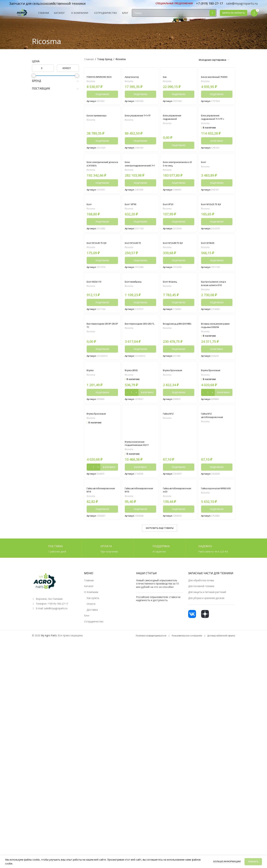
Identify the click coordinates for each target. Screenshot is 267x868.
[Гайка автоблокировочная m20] (179, 485)
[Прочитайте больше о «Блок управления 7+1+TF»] (140, 141)
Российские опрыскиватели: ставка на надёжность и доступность (158, 601)
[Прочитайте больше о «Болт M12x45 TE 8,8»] (102, 261)
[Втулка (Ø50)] (140, 367)
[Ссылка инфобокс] (174, 3)
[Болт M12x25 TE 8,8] (217, 200)
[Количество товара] (132, 394)
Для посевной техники (201, 588)
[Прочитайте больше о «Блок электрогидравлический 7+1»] (140, 184)
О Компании (91, 594)
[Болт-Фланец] (179, 278)
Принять (253, 862)
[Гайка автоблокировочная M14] (102, 485)
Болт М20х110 (95, 283)
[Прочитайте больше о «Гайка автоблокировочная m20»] (179, 511)
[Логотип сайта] (22, 16)
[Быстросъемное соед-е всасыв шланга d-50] (217, 278)
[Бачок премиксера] (102, 111)
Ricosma (91, 81)
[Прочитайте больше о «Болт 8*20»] (179, 222)
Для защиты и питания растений (207, 594)
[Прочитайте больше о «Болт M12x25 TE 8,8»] (217, 222)
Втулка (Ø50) (132, 372)
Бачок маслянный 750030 (216, 77)
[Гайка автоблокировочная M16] (140, 485)
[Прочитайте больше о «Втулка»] (102, 394)
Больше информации (227, 861)
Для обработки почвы (201, 582)
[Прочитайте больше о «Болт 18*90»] (140, 222)
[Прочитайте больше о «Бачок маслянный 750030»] (217, 94)
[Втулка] (102, 367)
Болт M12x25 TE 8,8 (213, 205)
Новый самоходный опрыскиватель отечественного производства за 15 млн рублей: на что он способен (157, 586)
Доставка (92, 612)
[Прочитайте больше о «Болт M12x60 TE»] (140, 261)
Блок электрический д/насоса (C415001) (100, 165)
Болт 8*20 (169, 205)
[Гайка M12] (179, 411)
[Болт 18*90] (140, 200)
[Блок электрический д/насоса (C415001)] (102, 158)
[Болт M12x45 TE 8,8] (102, 239)
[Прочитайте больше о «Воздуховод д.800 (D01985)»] (179, 351)
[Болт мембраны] (140, 278)
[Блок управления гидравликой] (179, 111)
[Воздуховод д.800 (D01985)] (179, 320)
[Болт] (217, 158)
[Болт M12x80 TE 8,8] (179, 239)
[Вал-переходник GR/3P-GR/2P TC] (102, 320)
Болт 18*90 (131, 205)
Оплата (91, 606)
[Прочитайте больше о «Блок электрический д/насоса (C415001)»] (102, 184)
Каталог (89, 588)
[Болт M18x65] (217, 239)
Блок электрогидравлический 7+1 (139, 166)
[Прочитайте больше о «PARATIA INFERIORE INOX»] (102, 94)
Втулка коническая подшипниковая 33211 (138, 445)
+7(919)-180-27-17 (58, 606)
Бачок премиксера (97, 116)
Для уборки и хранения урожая (206, 600)
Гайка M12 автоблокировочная (213, 417)
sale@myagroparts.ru (56, 610)
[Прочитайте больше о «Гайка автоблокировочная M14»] (102, 511)
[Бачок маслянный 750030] (217, 72)
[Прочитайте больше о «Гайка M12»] (179, 469)
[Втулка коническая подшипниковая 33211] (140, 425)
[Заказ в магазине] (214, 60)
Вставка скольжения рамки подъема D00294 (215, 327)
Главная (89, 59)
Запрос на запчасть (234, 16)
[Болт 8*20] (179, 200)
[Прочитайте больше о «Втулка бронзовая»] (179, 394)
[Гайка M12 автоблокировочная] (217, 411)
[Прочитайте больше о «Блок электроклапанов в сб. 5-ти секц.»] (179, 184)
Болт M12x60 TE (134, 244)
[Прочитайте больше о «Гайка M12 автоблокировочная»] (217, 469)
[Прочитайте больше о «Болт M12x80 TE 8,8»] (179, 261)
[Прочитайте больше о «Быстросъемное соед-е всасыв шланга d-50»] (217, 304)
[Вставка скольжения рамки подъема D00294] (217, 320)
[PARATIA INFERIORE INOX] (102, 72)
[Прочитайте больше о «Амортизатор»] (140, 94)
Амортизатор (133, 77)
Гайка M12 (169, 416)
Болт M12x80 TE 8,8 (174, 244)
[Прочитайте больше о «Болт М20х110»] (102, 304)
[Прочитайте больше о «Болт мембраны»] (140, 304)
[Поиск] (174, 16)
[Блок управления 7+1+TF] (140, 111)
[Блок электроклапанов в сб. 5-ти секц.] (179, 158)
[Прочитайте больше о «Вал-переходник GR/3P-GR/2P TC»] (102, 351)
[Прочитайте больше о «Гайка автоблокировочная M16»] (140, 511)
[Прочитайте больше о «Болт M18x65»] (217, 261)
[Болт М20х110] (102, 278)
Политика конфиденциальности (151, 637)
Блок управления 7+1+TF (139, 116)
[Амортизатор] (140, 72)
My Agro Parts (49, 637)
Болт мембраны (134, 283)
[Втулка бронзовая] (179, 367)
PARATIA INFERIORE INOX (101, 77)
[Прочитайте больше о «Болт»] (217, 184)
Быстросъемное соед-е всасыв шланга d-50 (215, 285)
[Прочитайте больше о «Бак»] (179, 94)
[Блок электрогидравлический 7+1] (140, 158)
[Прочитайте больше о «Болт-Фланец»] (179, 304)
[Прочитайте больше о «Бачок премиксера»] (102, 141)
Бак (165, 77)
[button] (217, 141)
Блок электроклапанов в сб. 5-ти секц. (177, 165)
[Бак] (179, 72)
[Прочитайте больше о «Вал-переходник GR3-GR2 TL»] (140, 351)
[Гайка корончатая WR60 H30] (217, 485)
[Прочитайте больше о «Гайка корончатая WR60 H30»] (217, 511)
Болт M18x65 (209, 244)
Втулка (91, 372)
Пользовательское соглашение (187, 637)
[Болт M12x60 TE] (140, 239)
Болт (204, 163)
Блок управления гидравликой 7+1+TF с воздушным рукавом (214, 119)
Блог (87, 618)
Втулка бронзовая (174, 372)
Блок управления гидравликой (173, 118)
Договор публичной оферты (221, 637)
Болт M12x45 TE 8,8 (98, 244)
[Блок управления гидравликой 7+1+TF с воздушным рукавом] (217, 111)
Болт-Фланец (171, 283)
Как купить (93, 600)
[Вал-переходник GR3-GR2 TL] (140, 320)
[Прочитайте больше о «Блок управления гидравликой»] (179, 146)
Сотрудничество (94, 623)
